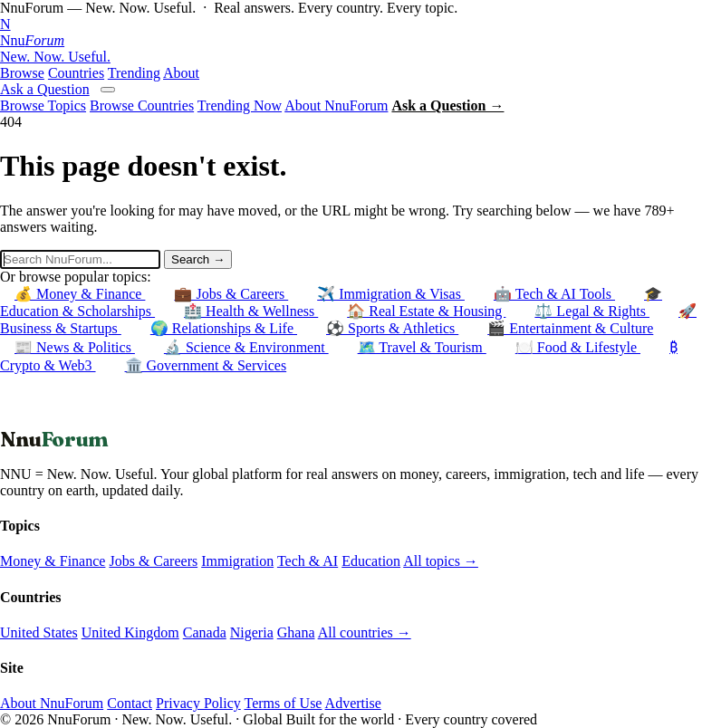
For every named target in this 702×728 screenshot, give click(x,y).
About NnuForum (336, 105)
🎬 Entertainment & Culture (570, 328)
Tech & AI (308, 561)
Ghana (296, 632)
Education (371, 561)
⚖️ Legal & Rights (592, 311)
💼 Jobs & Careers (231, 294)
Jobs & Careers (153, 561)
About (181, 73)
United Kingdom (130, 632)
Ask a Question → (447, 105)
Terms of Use (283, 703)
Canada (205, 632)
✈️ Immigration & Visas (391, 294)
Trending (134, 73)
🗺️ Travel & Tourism (422, 347)
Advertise (353, 703)
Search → (198, 259)
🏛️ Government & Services (206, 365)
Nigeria (252, 632)
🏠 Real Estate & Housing (426, 311)
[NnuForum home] (351, 41)
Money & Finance (53, 561)
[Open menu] (108, 90)
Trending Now (240, 105)
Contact (130, 703)
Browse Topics (43, 105)
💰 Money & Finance (80, 294)
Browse (22, 73)
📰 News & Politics (75, 347)
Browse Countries (142, 105)
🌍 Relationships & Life (224, 328)
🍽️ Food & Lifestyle (578, 347)
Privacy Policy (198, 703)
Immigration (237, 561)
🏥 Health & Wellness (251, 311)
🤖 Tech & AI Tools (554, 294)
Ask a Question (45, 89)
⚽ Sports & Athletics (392, 328)
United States (39, 632)
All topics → (441, 561)
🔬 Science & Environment (246, 347)
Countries (76, 73)
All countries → (365, 632)
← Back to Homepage (65, 418)
